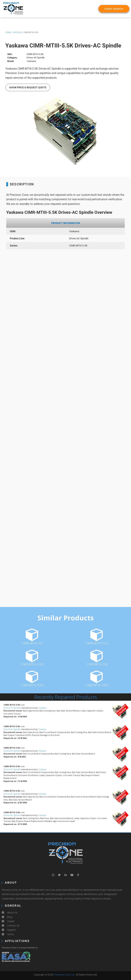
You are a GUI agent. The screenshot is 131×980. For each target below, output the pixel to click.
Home (8, 32)
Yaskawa (42, 708)
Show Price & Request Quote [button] (28, 87)
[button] (114, 9)
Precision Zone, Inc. (65, 975)
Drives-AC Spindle (12, 708)
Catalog (17, 32)
